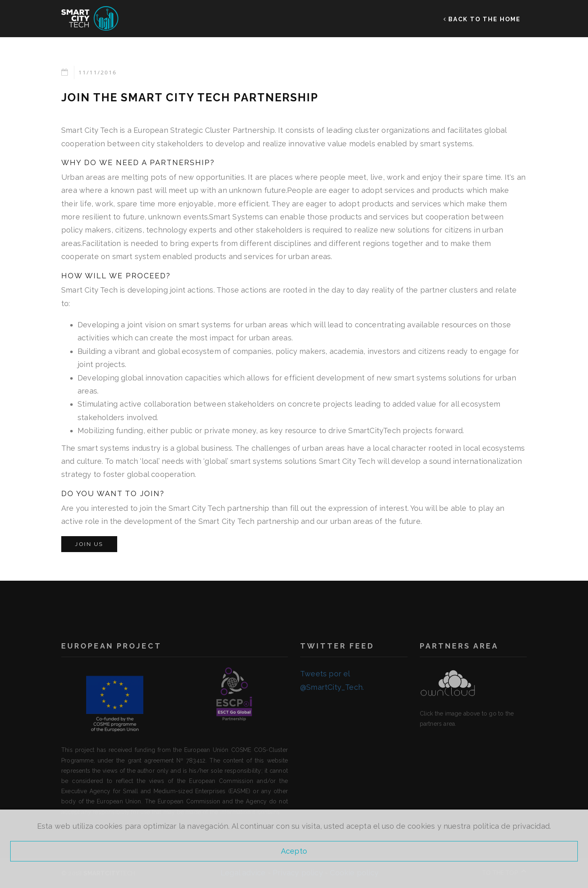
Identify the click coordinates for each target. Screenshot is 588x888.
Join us (89, 544)
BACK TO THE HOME (482, 19)
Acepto (294, 851)
